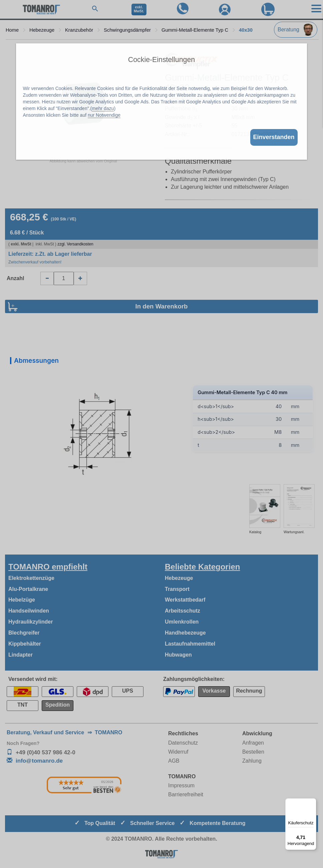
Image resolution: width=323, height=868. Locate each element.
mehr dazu (103, 108)
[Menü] (312, 802)
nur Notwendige (104, 115)
